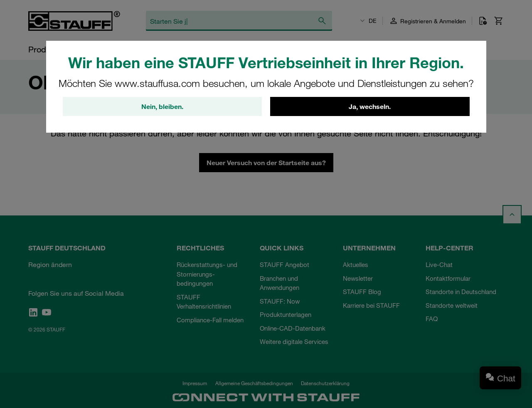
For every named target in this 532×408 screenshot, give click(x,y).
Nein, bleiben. (162, 107)
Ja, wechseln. (370, 107)
